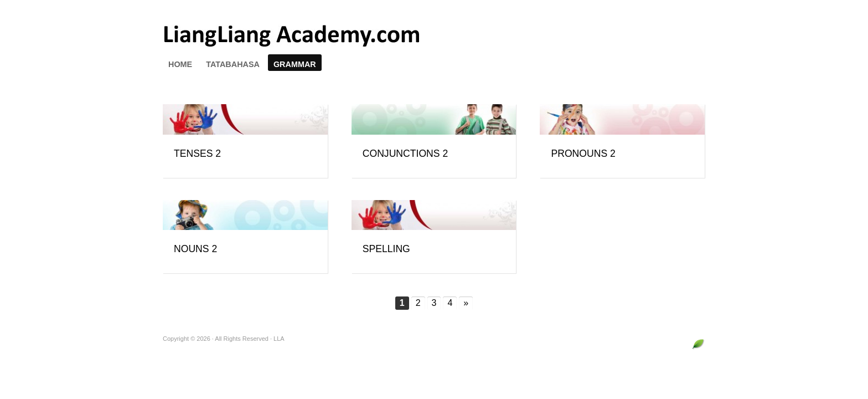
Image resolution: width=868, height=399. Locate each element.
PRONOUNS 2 (583, 154)
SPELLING (386, 249)
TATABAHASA (233, 64)
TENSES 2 (197, 154)
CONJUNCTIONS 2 (405, 154)
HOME (180, 64)
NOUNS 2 (195, 249)
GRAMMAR (295, 64)
